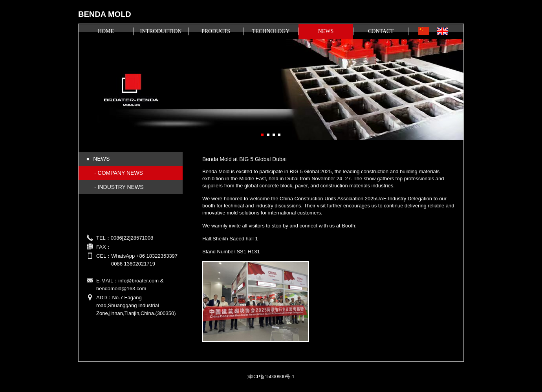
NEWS (326, 31)
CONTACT (381, 31)
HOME (106, 31)
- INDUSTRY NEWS (119, 187)
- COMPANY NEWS (119, 173)
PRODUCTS (216, 31)
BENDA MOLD (105, 14)
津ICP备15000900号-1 (271, 377)
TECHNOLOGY (271, 31)
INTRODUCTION (161, 31)
